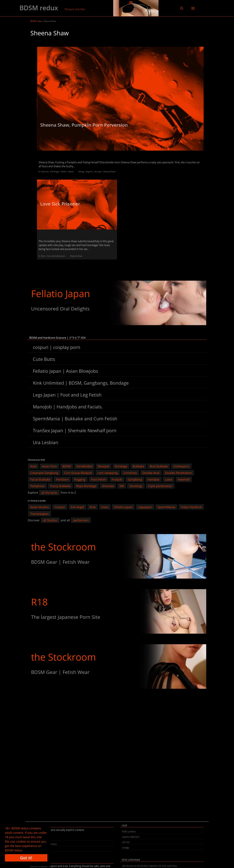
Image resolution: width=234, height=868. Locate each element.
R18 (39, 602)
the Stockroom (63, 547)
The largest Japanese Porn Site (66, 617)
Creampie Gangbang (44, 473)
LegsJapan (145, 507)
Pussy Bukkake (60, 486)
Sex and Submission (56, 256)
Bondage (121, 466)
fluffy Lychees (129, 831)
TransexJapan (39, 514)
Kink (93, 507)
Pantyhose (37, 486)
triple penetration (160, 486)
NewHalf (184, 479)
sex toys (98, 172)
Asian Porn (49, 466)
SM (122, 486)
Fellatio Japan (61, 293)
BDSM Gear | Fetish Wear (60, 562)
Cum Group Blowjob (78, 473)
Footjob (117, 479)
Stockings (136, 486)
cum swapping (108, 473)
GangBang (135, 479)
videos (71, 172)
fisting (81, 172)
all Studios (50, 520)
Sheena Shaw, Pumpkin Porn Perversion (84, 125)
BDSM (67, 466)
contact (36, 839)
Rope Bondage (86, 486)
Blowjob (104, 466)
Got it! (26, 858)
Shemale (108, 486)
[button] (182, 8)
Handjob (153, 479)
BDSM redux (39, 8)
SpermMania (166, 507)
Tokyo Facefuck (191, 507)
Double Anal (151, 473)
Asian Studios (40, 507)
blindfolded (84, 466)
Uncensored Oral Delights (60, 309)
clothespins (181, 466)
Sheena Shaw (109, 172)
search (36, 849)
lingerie (89, 172)
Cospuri (60, 507)
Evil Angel (55, 172)
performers (81, 520)
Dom (43, 256)
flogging (80, 479)
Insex (105, 507)
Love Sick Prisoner (60, 204)
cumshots (130, 473)
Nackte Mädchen (131, 837)
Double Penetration (178, 473)
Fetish (63, 172)
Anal (33, 466)
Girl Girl (126, 842)
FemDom (62, 479)
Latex (169, 479)
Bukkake (138, 466)
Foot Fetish (99, 479)
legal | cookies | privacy (44, 844)
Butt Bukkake (159, 466)
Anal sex (45, 172)
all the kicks (49, 493)
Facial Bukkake (40, 479)
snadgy (126, 848)
